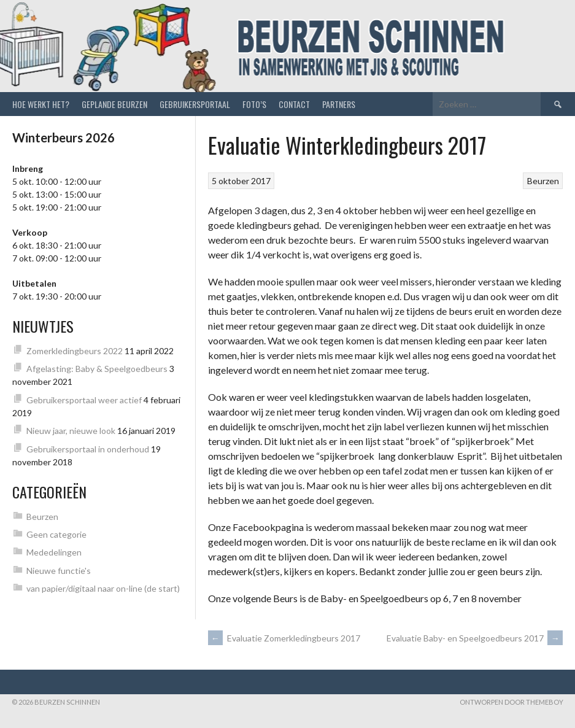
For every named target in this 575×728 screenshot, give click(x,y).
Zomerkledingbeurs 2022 (75, 351)
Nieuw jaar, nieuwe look (71, 431)
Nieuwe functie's (59, 571)
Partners (339, 104)
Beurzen (543, 181)
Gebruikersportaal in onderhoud (88, 449)
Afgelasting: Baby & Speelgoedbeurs (97, 369)
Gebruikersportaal (195, 104)
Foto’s (254, 104)
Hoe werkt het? (41, 104)
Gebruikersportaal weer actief (84, 400)
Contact (294, 104)
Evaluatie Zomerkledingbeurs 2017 (284, 638)
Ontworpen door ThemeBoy (511, 702)
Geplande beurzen (114, 104)
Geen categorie (56, 534)
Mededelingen (54, 552)
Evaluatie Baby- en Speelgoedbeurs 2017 (475, 638)
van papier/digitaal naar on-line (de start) (103, 588)
